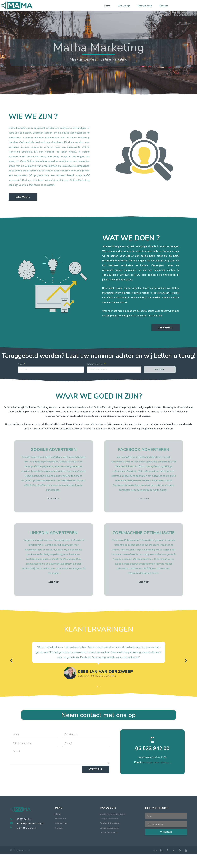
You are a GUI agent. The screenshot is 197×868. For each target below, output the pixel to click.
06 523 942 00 (152, 748)
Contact (164, 6)
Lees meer (144, 499)
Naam (21, 364)
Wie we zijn (124, 6)
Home (107, 6)
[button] (23, 197)
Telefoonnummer (95, 364)
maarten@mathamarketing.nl (156, 762)
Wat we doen (145, 6)
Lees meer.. (53, 499)
